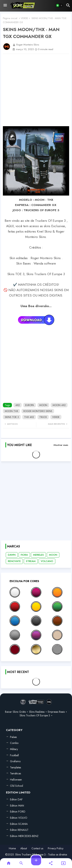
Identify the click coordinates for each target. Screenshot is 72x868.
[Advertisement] (36, 90)
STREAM (31, 561)
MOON (43, 405)
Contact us (37, 848)
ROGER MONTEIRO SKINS (38, 411)
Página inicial (10, 18)
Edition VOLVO (19, 818)
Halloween (16, 780)
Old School (17, 786)
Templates (15, 767)
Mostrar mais (61, 445)
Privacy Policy (56, 848)
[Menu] (5, 5)
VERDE (24, 18)
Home (12, 848)
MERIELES (38, 555)
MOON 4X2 (59, 405)
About (24, 848)
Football (14, 755)
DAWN (12, 555)
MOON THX (11, 411)
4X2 (18, 405)
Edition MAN (17, 806)
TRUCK (43, 417)
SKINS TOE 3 (12, 417)
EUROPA (30, 405)
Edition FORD (18, 812)
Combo (14, 743)
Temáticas (15, 773)
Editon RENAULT (19, 830)
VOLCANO (47, 561)
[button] (60, 5)
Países (13, 737)
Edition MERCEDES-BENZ (24, 836)
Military (14, 749)
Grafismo (15, 761)
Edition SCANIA (19, 824)
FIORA (24, 555)
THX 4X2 (29, 417)
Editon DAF (16, 799)
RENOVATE (14, 561)
